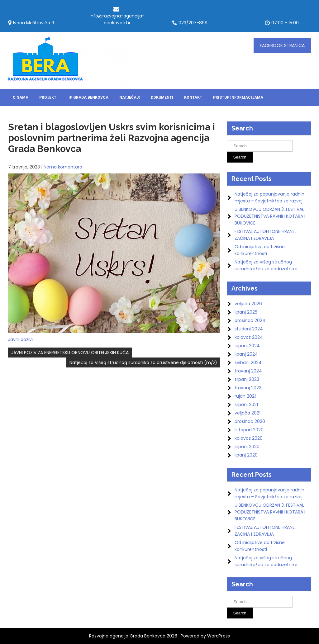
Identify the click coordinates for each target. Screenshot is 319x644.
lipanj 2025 (246, 312)
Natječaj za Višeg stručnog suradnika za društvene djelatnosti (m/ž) (143, 362)
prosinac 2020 (250, 421)
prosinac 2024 (250, 320)
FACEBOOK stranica (282, 45)
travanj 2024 (248, 371)
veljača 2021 (248, 413)
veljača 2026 (248, 304)
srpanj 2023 (247, 379)
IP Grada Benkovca (88, 97)
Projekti (48, 97)
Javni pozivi (20, 339)
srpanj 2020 (247, 447)
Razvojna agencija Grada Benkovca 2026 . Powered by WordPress (159, 636)
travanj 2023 (248, 388)
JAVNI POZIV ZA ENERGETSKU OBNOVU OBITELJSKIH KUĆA (70, 353)
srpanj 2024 (247, 346)
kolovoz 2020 (249, 438)
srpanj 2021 (246, 405)
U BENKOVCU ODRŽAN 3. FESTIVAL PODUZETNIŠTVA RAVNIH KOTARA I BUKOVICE (270, 216)
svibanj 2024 (248, 362)
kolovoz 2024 (249, 337)
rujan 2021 (245, 396)
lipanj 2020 (246, 455)
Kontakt (193, 97)
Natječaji (130, 97)
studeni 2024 (249, 329)
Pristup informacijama (238, 97)
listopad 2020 (249, 430)
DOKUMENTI (162, 97)
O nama (21, 97)
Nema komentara (63, 167)
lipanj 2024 (246, 354)
